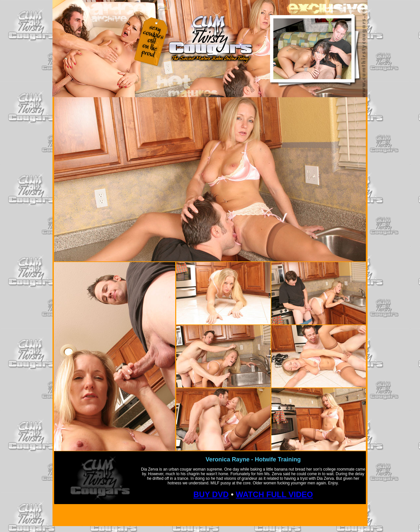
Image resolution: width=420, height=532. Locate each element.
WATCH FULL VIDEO (274, 494)
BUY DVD (211, 494)
